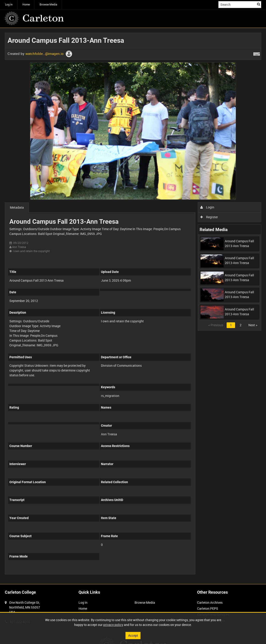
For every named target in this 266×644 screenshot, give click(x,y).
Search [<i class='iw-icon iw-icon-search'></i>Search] (259, 4)
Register (209, 217)
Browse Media (48, 4)
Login (207, 207)
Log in (9, 4)
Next (253, 325)
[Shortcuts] (257, 53)
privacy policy (113, 625)
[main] (133, 306)
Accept (133, 635)
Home (26, 4)
